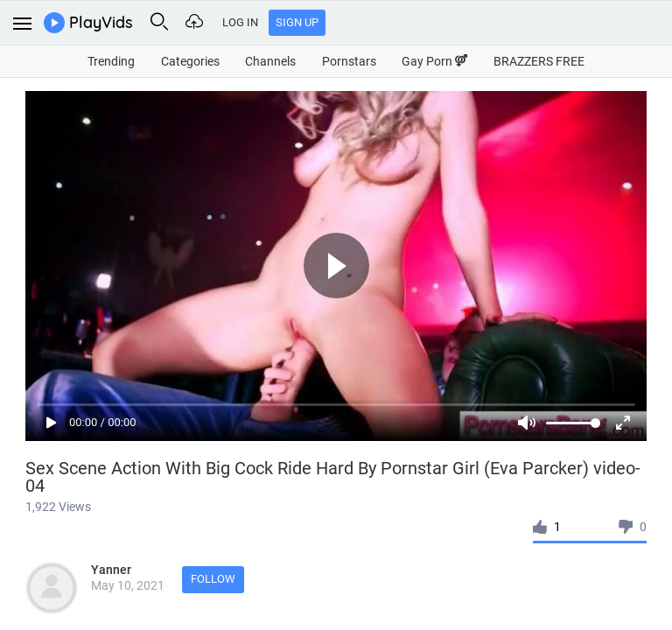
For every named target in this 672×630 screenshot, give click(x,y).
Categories (190, 61)
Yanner (111, 570)
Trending (111, 61)
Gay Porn (434, 61)
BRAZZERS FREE (539, 61)
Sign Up (297, 22)
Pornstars (349, 61)
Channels (270, 61)
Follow (213, 579)
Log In (240, 22)
